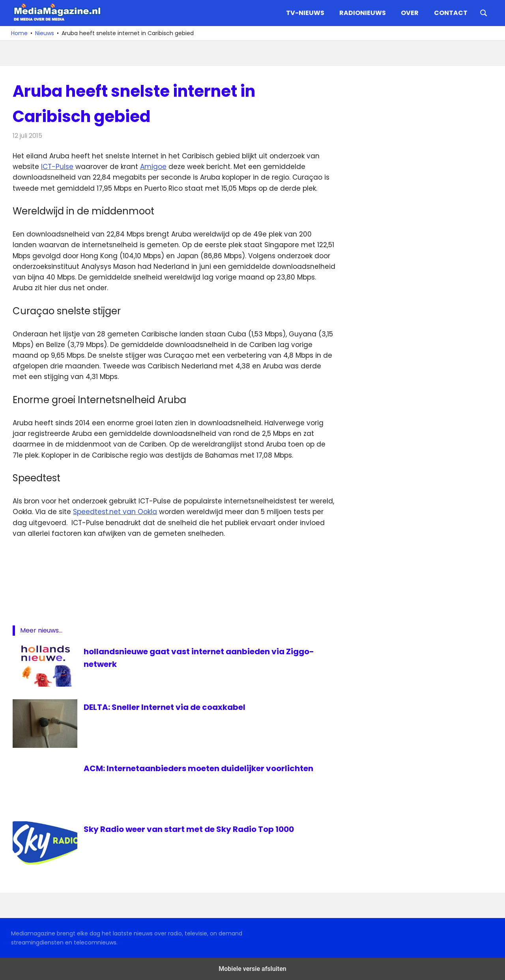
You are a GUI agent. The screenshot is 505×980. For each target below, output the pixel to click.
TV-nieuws (305, 13)
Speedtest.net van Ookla (115, 512)
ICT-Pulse (57, 167)
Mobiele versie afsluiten (252, 969)
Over (410, 13)
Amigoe (153, 167)
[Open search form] (484, 12)
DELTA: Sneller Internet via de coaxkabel (165, 707)
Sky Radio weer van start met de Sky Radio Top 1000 (189, 829)
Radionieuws (363, 13)
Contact (451, 13)
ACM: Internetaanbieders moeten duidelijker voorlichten (198, 768)
